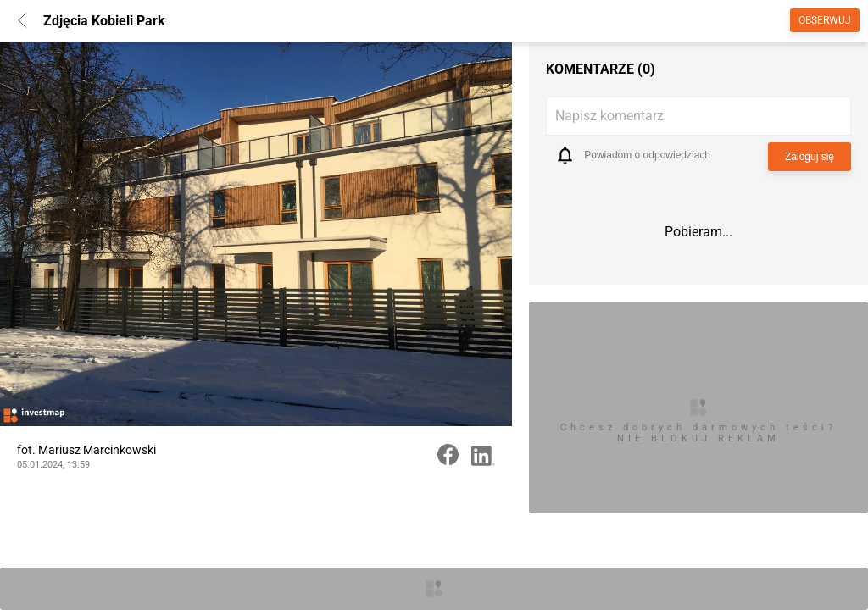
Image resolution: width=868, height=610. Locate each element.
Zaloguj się (810, 157)
